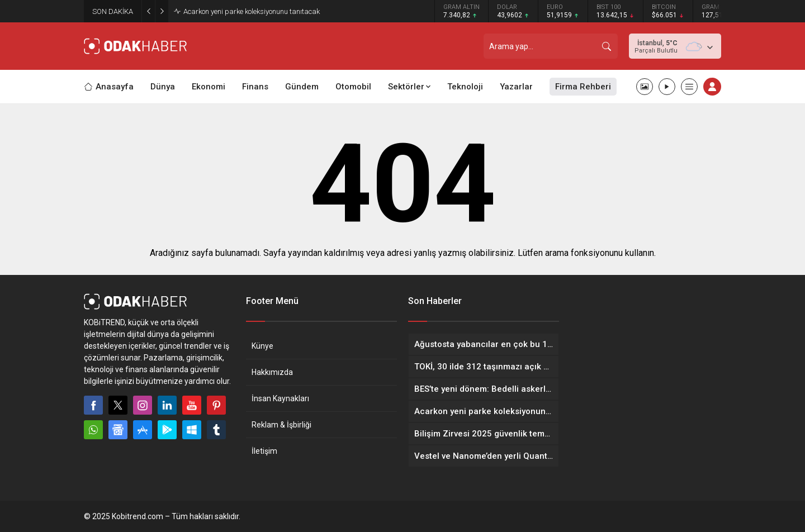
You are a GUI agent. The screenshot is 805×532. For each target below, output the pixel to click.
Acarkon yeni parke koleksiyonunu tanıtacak (252, 11)
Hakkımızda (272, 372)
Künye (262, 346)
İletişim (264, 451)
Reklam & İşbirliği (281, 425)
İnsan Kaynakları (280, 398)
